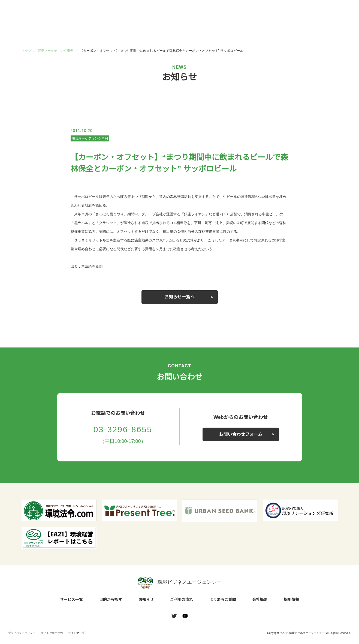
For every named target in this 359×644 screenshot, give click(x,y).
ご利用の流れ (206, 32)
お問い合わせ (337, 12)
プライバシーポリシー (22, 638)
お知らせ (153, 32)
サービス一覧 (48, 32)
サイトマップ (76, 638)
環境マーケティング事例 (90, 138)
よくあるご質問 (258, 32)
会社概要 (311, 32)
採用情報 (292, 605)
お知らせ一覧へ (180, 302)
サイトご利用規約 (52, 638)
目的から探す (101, 32)
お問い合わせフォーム (241, 439)
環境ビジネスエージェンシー (180, 587)
